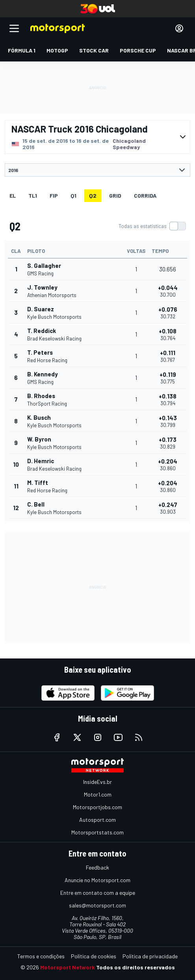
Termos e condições (41, 956)
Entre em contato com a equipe (98, 893)
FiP (54, 195)
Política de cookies (94, 956)
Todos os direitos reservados (136, 967)
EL (13, 195)
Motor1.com (98, 794)
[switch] (152, 226)
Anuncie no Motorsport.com (97, 880)
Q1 (73, 195)
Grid (115, 195)
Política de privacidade (150, 956)
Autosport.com (97, 820)
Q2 (93, 195)
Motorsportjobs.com (97, 807)
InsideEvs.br (97, 782)
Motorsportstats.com (97, 832)
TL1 (33, 195)
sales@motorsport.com (97, 905)
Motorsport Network (68, 967)
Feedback (97, 867)
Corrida (145, 195)
